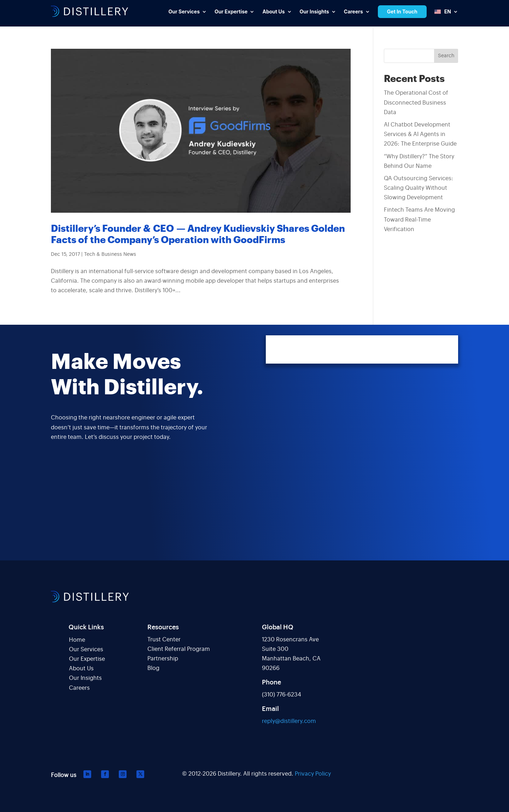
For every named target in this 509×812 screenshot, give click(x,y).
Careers (79, 688)
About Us (81, 669)
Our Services (86, 649)
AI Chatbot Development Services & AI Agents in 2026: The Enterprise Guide (420, 134)
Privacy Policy (313, 774)
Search (446, 56)
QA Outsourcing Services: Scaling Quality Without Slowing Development (419, 188)
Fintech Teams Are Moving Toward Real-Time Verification (419, 219)
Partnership (163, 659)
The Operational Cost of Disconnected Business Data (416, 102)
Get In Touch (402, 11)
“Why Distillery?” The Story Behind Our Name (419, 161)
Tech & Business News (110, 254)
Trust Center (164, 640)
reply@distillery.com (289, 721)
